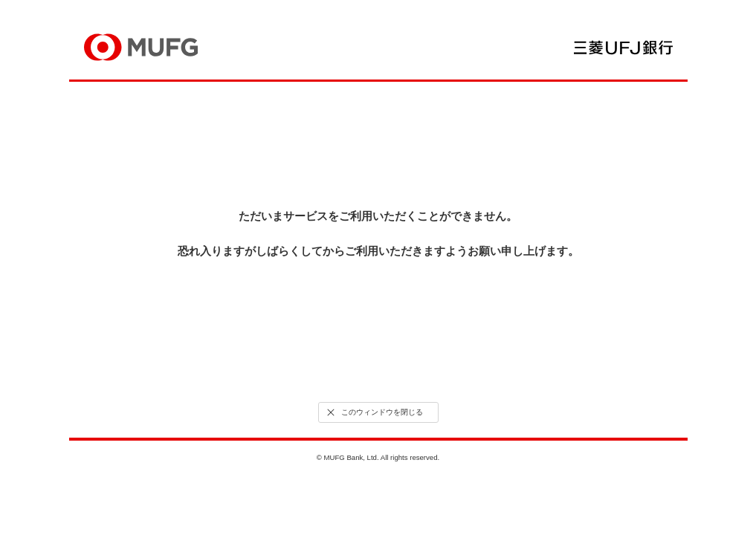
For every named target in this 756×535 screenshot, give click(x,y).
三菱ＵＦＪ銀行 (623, 48)
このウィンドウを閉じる (373, 412)
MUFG (141, 47)
